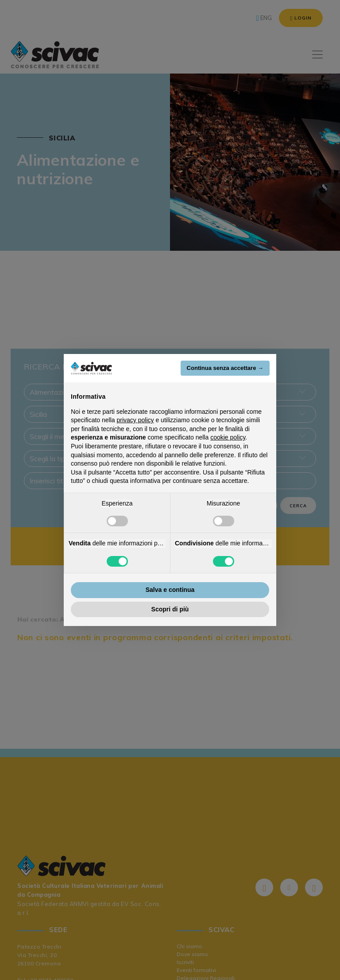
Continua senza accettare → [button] (225, 368)
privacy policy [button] (135, 420)
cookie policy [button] (228, 437)
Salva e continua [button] (170, 590)
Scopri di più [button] (170, 609)
